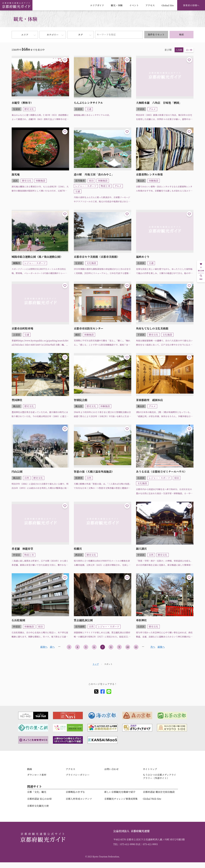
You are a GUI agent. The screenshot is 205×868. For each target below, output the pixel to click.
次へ (153, 647)
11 (136, 647)
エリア (25, 35)
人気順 (179, 50)
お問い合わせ (112, 769)
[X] (96, 691)
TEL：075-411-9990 (124, 844)
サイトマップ (150, 769)
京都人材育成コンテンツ (79, 799)
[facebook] (103, 691)
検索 (182, 35)
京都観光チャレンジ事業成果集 (121, 799)
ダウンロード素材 (37, 775)
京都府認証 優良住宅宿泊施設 (159, 792)
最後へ (161, 647)
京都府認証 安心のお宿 (39, 799)
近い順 (189, 50)
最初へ (44, 647)
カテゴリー (53, 35)
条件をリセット (156, 35)
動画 (30, 769)
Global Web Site (152, 799)
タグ (80, 35)
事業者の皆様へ (191, 5)
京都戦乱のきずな (75, 792)
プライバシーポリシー (78, 775)
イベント (134, 5)
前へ (52, 647)
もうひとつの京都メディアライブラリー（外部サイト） (160, 776)
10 (128, 647)
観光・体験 (117, 5)
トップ (96, 664)
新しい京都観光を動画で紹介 (120, 792)
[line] (109, 691)
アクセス (150, 5)
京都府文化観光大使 (38, 806)
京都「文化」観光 (37, 792)
